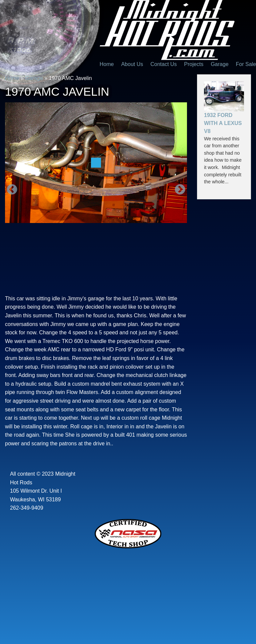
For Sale (246, 64)
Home (107, 64)
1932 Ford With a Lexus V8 (223, 123)
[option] (96, 163)
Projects (194, 64)
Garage (219, 64)
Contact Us (163, 64)
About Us (132, 64)
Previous (12, 190)
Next (180, 190)
